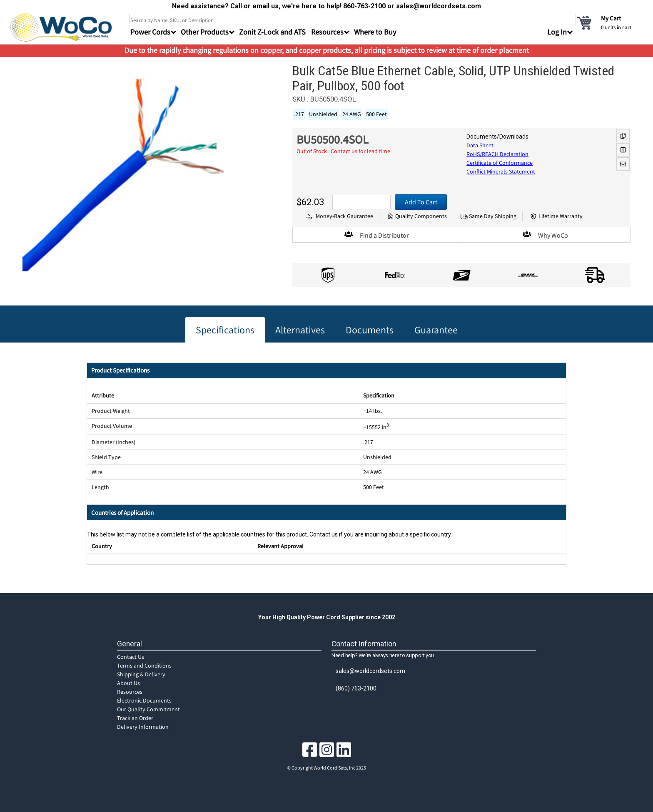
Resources (130, 692)
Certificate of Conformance (500, 163)
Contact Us (131, 657)
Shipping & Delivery (141, 674)
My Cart (611, 18)
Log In (557, 32)
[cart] (609, 22)
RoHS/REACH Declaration (497, 154)
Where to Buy (375, 32)
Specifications (225, 330)
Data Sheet (480, 145)
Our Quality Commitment (148, 709)
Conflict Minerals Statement (501, 171)
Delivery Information (143, 727)
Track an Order (135, 718)
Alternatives (300, 330)
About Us (128, 683)
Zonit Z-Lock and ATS (272, 32)
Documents (370, 330)
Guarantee (436, 330)
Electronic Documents (144, 700)
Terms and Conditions (144, 665)
